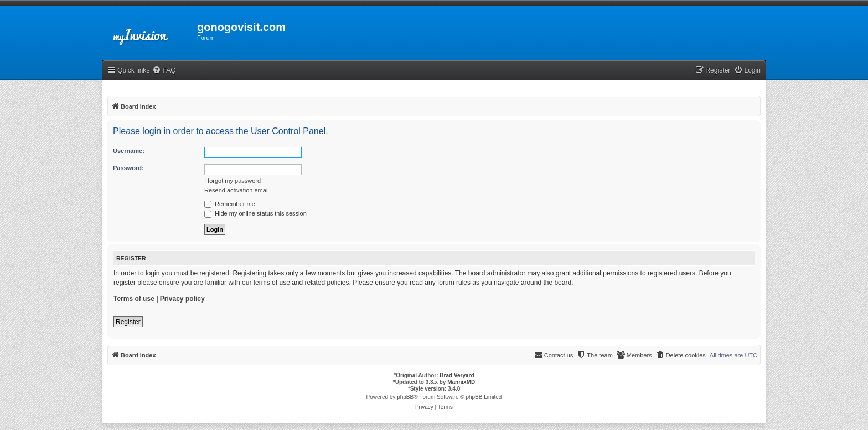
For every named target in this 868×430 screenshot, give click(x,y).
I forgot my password (232, 181)
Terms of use (134, 299)
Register (128, 322)
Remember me (230, 204)
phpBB (405, 397)
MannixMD (461, 382)
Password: (128, 168)
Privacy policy (182, 299)
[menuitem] (164, 71)
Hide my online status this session (255, 213)
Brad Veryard (457, 375)
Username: (129, 151)
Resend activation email (237, 190)
